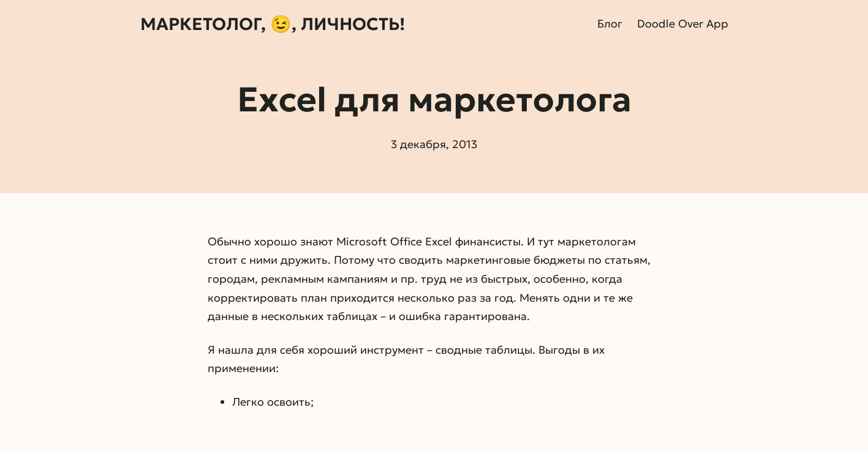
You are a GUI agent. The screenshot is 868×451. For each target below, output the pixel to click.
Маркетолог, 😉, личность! (273, 24)
